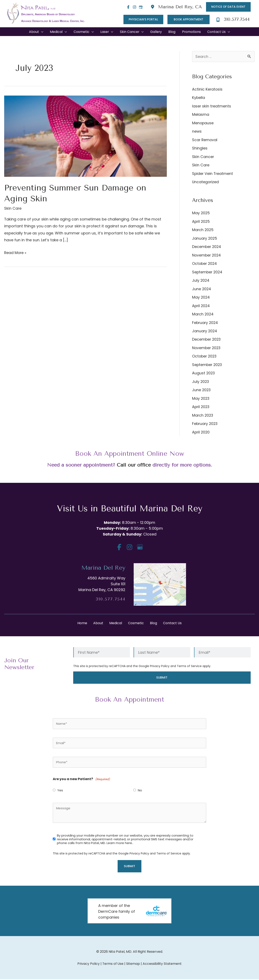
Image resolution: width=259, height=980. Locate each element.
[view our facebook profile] (119, 548)
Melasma (201, 115)
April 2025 (201, 222)
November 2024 (207, 256)
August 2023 (204, 374)
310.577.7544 (111, 600)
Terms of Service (189, 667)
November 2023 (207, 348)
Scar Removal (205, 140)
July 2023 (201, 382)
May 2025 (201, 214)
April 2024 (201, 306)
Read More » (16, 253)
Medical (116, 624)
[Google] (140, 7)
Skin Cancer (203, 157)
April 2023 (201, 407)
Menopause (203, 123)
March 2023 (203, 416)
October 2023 (205, 357)
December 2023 (207, 340)
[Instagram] (133, 7)
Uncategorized (206, 182)
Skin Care (13, 209)
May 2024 (201, 298)
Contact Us (172, 624)
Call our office (133, 466)
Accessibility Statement (163, 964)
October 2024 (205, 264)
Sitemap (133, 964)
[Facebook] (127, 7)
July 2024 (201, 281)
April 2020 (201, 433)
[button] (228, 7)
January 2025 (205, 239)
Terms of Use (113, 964)
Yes (60, 791)
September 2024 (208, 272)
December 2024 (207, 247)
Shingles (200, 149)
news (197, 132)
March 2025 (203, 230)
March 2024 (203, 315)
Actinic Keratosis (207, 90)
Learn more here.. (120, 844)
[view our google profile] (140, 548)
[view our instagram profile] (130, 548)
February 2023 (205, 424)
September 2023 (208, 365)
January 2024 (205, 332)
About (98, 624)
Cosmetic (136, 624)
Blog (153, 624)
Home (82, 624)
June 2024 (202, 289)
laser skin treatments (212, 106)
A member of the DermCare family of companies (117, 912)
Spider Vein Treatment (213, 174)
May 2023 (201, 399)
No (140, 791)
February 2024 (206, 323)
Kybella (199, 98)
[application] (40, 32)
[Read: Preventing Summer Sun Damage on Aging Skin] (85, 136)
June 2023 (202, 390)
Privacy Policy (160, 667)
